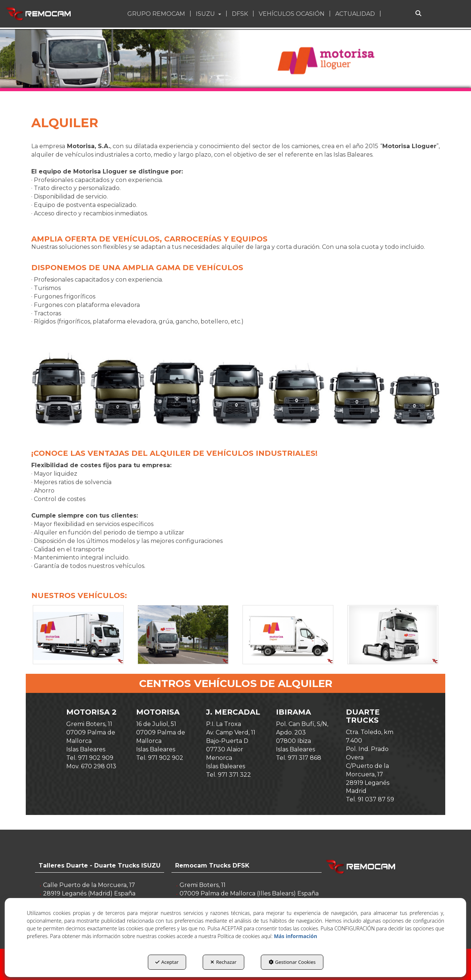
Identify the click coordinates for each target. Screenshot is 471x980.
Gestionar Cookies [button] (292, 962)
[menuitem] (157, 14)
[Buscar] (418, 14)
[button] (39, 14)
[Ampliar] (78, 635)
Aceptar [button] (167, 962)
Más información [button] (295, 936)
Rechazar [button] (223, 962)
